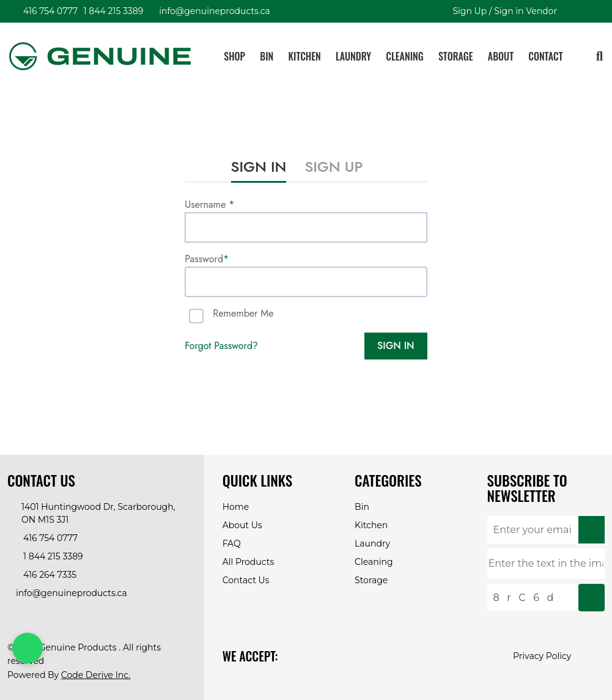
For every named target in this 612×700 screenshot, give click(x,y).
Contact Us (246, 580)
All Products (249, 562)
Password (207, 259)
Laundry (353, 56)
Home (236, 507)
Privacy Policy (542, 656)
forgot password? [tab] (221, 346)
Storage (456, 56)
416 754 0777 (49, 11)
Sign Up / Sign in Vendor (503, 11)
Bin (267, 56)
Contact (545, 56)
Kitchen (305, 56)
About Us (242, 525)
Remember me (243, 313)
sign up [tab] (334, 167)
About (501, 56)
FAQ (232, 543)
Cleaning (404, 56)
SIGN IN (395, 346)
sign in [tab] (259, 167)
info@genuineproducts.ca (213, 11)
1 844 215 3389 (112, 11)
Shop (234, 56)
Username (209, 204)
